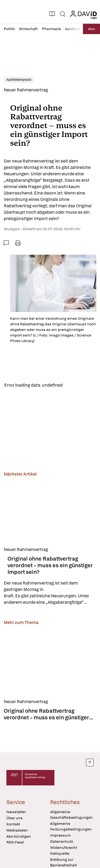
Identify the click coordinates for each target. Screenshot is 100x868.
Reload (74, 385)
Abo (91, 29)
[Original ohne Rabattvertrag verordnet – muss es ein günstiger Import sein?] (50, 511)
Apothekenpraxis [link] (19, 80)
